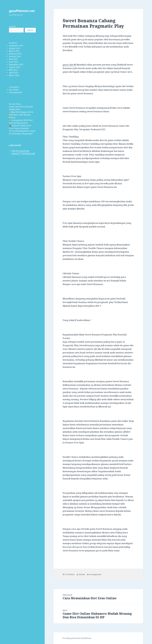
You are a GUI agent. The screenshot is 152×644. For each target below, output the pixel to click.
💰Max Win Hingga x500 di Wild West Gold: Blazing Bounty (21, 115)
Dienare (82, 574)
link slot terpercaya (21, 151)
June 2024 (13, 62)
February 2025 (15, 54)
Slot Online (14, 90)
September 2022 (16, 64)
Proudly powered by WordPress (77, 638)
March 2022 (14, 75)
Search (12, 26)
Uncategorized (15, 92)
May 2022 (13, 70)
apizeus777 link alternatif (23, 153)
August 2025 (15, 48)
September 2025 (16, 46)
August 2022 (15, 67)
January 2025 (15, 56)
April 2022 (14, 73)
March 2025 (14, 51)
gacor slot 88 (69, 65)
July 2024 (13, 59)
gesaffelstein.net (22, 11)
